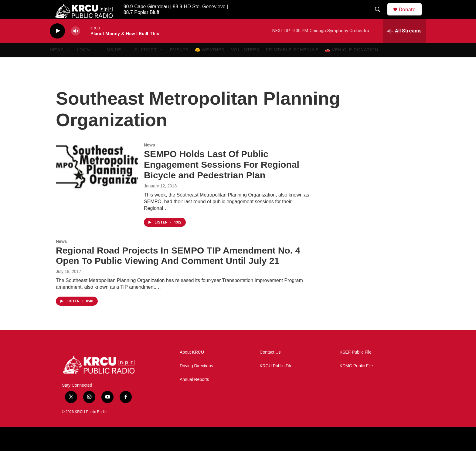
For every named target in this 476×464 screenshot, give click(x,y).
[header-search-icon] (380, 16)
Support (146, 63)
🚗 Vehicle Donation (352, 63)
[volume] (76, 44)
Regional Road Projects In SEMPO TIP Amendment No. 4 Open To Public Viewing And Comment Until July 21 (178, 269)
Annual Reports (194, 393)
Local (85, 63)
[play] (57, 44)
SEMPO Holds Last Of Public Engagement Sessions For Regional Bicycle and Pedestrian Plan (222, 178)
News (57, 63)
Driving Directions (196, 379)
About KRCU (192, 365)
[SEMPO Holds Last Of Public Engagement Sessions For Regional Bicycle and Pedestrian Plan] (97, 179)
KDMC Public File (356, 379)
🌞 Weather (210, 63)
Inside (113, 63)
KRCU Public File (276, 379)
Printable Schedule (292, 63)
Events (179, 63)
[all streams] (405, 44)
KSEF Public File (356, 365)
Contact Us (270, 365)
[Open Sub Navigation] (68, 63)
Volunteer (245, 63)
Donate (411, 16)
